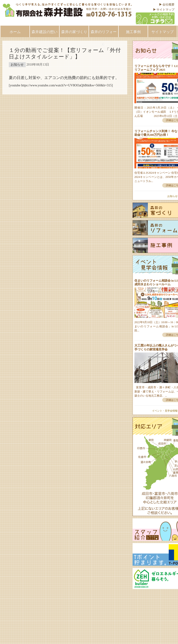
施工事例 (133, 32)
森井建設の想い (44, 32)
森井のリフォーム (104, 33)
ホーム (15, 32)
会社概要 (168, 5)
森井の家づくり (74, 32)
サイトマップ (165, 10)
